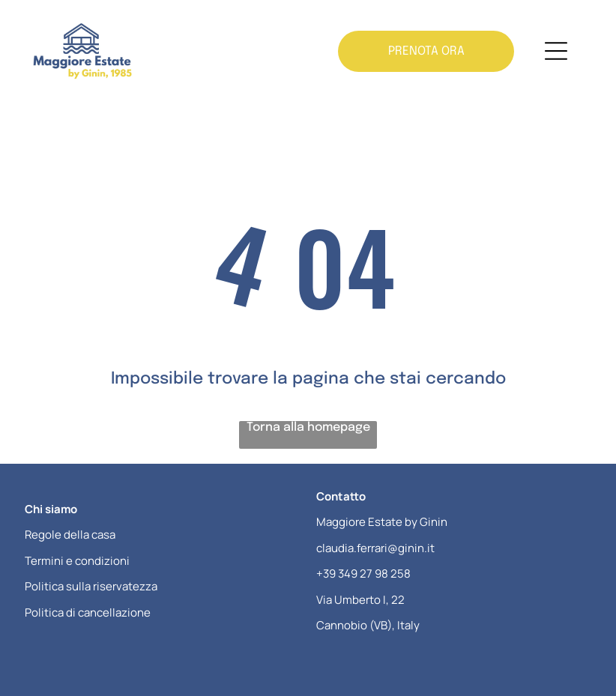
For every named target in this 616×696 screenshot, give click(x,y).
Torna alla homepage (308, 427)
